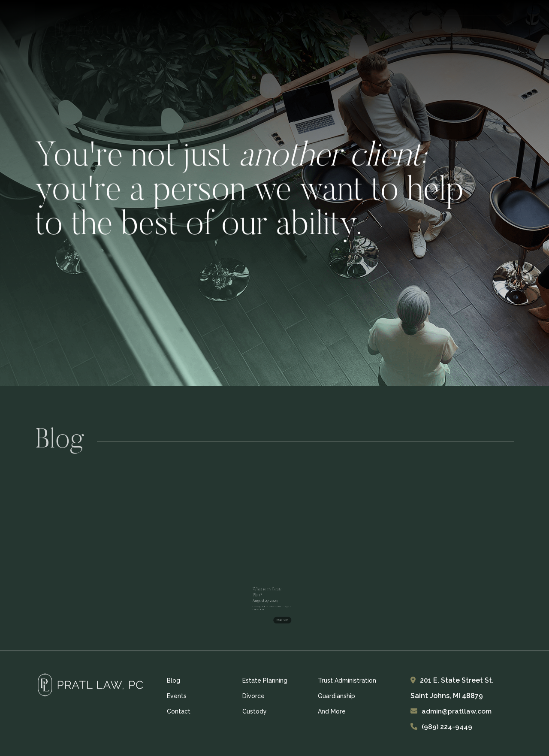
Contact (179, 711)
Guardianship (336, 696)
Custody (255, 711)
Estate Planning (265, 680)
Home (236, 30)
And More (332, 711)
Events (331, 30)
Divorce (253, 696)
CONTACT (469, 30)
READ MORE (278, 609)
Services (388, 30)
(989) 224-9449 (447, 727)
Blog (282, 30)
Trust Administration (347, 680)
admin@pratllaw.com (457, 711)
